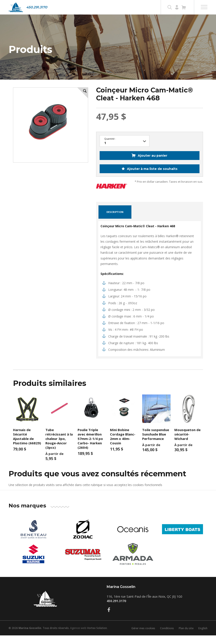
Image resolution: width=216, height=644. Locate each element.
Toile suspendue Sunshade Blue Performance (156, 443)
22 (125, 150)
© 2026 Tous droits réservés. (39, 637)
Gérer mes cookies (138, 637)
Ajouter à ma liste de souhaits (152, 177)
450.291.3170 (37, 7)
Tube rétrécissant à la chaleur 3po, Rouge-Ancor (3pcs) (59, 447)
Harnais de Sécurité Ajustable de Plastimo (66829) (27, 445)
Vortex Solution (97, 637)
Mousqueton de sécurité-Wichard (187, 443)
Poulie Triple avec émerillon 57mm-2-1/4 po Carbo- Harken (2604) (90, 447)
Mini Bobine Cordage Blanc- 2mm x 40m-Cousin (123, 445)
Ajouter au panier (153, 164)
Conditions (164, 637)
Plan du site (184, 637)
